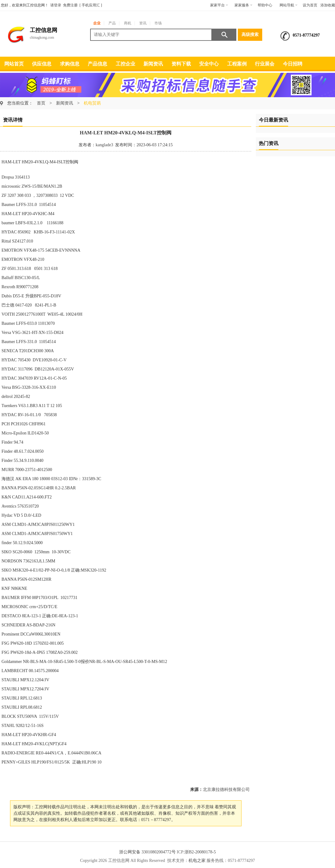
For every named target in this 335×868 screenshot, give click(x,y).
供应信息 (42, 64)
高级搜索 (250, 35)
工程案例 (237, 64)
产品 (112, 23)
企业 (97, 23)
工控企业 (125, 64)
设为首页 (310, 5)
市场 (158, 23)
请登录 (56, 5)
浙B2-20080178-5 (200, 852)
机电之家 (197, 861)
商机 (128, 23)
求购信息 (70, 64)
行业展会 (265, 64)
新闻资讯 (153, 64)
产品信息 (97, 64)
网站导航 (289, 5)
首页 (41, 103)
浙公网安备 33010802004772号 (147, 852)
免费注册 (70, 5)
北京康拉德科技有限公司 (226, 790)
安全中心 (209, 64)
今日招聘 (293, 64)
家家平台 (219, 5)
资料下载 (181, 64)
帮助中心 (265, 5)
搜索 (224, 35)
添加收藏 (328, 5)
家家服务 (243, 5)
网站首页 (14, 64)
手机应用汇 (91, 5)
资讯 (143, 23)
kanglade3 (104, 145)
